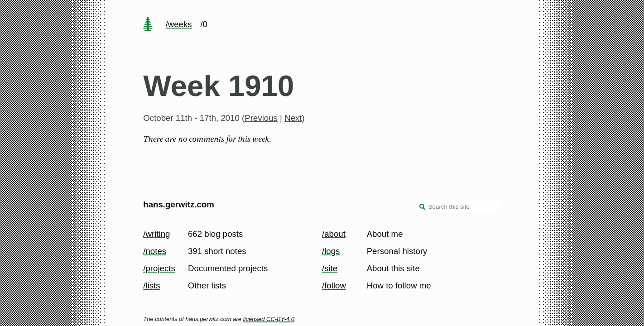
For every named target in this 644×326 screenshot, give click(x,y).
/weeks (178, 24)
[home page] (148, 25)
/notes (155, 251)
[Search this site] (458, 206)
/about (334, 234)
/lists (151, 285)
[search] (423, 207)
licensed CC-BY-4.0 (269, 319)
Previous (261, 118)
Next (293, 118)
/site (330, 268)
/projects (159, 268)
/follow (334, 285)
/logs (331, 251)
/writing (156, 234)
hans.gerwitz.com (179, 204)
